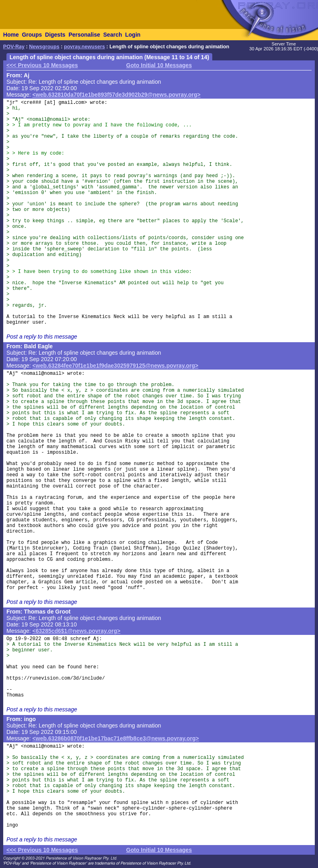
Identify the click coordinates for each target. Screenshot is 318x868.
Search (113, 35)
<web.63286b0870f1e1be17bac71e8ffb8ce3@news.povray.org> (116, 738)
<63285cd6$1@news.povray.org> (77, 631)
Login (133, 35)
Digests (55, 35)
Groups (32, 35)
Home (11, 35)
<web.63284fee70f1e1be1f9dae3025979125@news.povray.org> (116, 366)
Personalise (84, 35)
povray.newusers (84, 47)
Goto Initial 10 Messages (159, 65)
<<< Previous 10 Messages (42, 65)
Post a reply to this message (42, 337)
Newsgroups (44, 47)
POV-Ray (14, 47)
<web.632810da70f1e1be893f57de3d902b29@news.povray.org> (117, 95)
